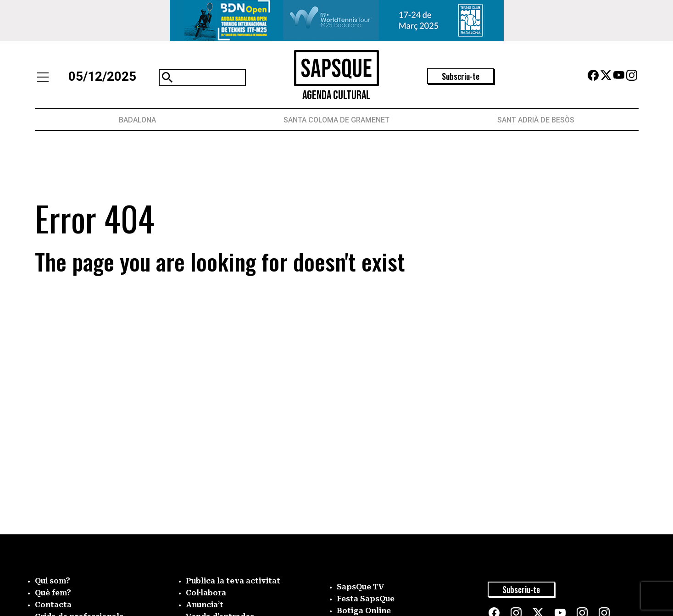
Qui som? (53, 581)
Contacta (53, 605)
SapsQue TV (361, 587)
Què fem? (53, 593)
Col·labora (206, 593)
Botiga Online (364, 611)
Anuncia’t (205, 605)
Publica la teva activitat (233, 581)
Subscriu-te (461, 76)
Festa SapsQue (366, 599)
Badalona (137, 120)
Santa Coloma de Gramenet (336, 120)
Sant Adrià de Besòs (536, 120)
